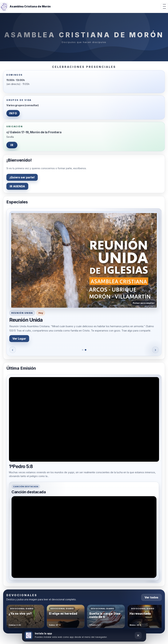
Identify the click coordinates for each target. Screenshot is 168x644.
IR (12, 145)
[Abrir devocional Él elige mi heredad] (66, 616)
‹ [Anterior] (13, 350)
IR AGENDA (17, 186)
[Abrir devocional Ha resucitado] (146, 616)
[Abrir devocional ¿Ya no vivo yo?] (25, 616)
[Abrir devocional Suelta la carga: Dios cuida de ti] (106, 616)
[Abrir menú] (164, 6)
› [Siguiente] (155, 350)
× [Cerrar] (138, 635)
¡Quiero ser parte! (22, 177)
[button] (84, 259)
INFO (13, 113)
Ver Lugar (19, 339)
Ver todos (151, 597)
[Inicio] (25, 6)
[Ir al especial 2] (86, 350)
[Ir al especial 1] (83, 350)
